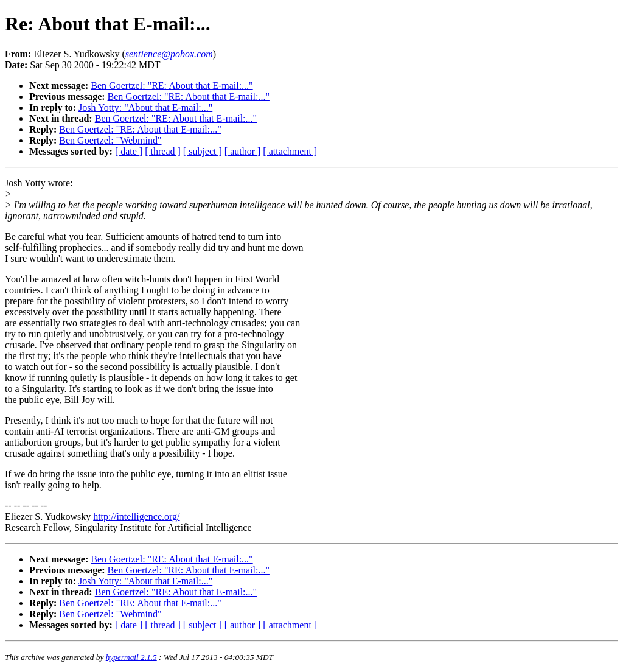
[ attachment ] (290, 151)
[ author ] (243, 151)
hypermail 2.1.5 (131, 657)
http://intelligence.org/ (136, 516)
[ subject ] (203, 151)
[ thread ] (163, 151)
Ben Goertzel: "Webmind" (110, 140)
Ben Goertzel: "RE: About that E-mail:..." (172, 86)
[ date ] (129, 151)
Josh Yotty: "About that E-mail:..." (145, 107)
